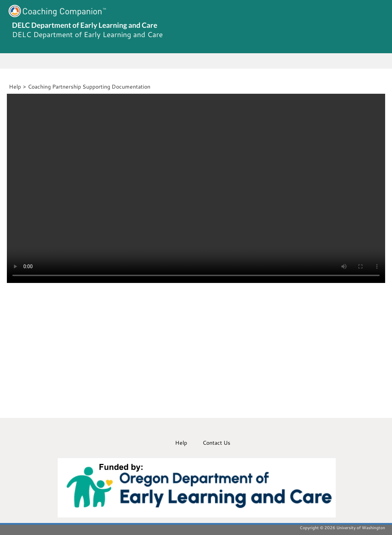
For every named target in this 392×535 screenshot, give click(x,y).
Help (15, 86)
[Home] (8, 86)
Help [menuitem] (181, 442)
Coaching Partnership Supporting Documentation (89, 86)
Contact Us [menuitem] (216, 442)
